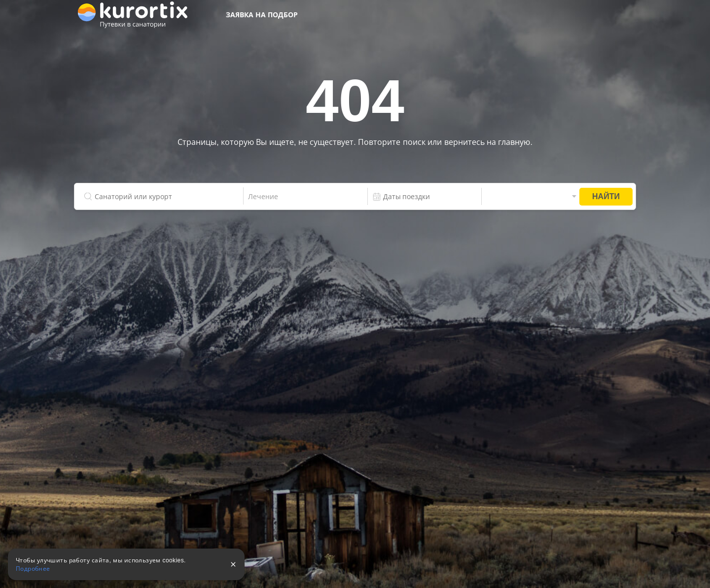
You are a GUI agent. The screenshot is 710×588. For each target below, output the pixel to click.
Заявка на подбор (262, 15)
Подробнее (33, 569)
